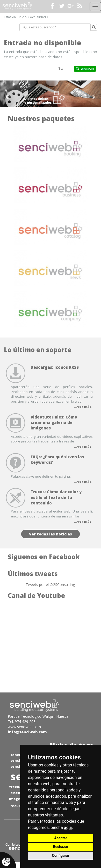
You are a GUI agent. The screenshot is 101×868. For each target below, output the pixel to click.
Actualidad (38, 17)
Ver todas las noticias (51, 534)
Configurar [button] (61, 855)
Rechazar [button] (61, 847)
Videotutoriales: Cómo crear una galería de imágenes (54, 423)
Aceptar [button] (61, 838)
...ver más (83, 407)
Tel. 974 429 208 (22, 722)
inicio (23, 17)
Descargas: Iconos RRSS (55, 367)
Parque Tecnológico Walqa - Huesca (38, 716)
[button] (8, 94)
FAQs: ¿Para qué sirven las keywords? (57, 460)
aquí (68, 828)
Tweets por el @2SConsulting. (51, 585)
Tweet (64, 69)
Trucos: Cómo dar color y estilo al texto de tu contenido (56, 497)
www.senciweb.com (24, 727)
